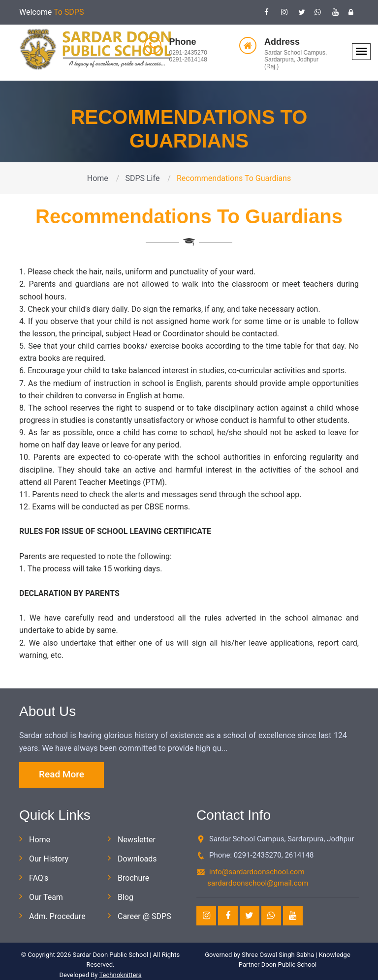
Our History (49, 859)
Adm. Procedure (57, 916)
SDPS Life (142, 178)
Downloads (137, 859)
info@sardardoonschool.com (257, 872)
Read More (62, 774)
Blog (126, 897)
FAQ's (39, 878)
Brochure (133, 878)
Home (98, 178)
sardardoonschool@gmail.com (258, 883)
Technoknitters (120, 975)
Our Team (46, 897)
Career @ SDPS (144, 916)
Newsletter (137, 840)
